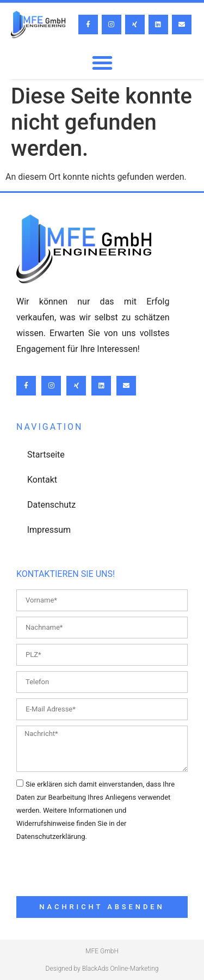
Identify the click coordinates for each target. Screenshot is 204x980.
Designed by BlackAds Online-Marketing (102, 969)
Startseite (46, 455)
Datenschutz (51, 505)
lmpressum (49, 530)
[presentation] (99, 869)
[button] (102, 63)
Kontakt (42, 480)
